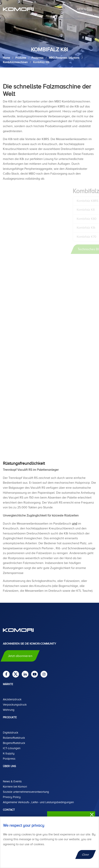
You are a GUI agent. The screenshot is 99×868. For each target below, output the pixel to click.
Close (86, 854)
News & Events (12, 781)
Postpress (9, 759)
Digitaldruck (11, 733)
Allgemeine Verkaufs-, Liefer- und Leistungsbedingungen (38, 802)
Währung (9, 710)
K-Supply (9, 753)
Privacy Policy (12, 797)
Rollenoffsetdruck (14, 738)
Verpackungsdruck (15, 705)
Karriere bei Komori (15, 787)
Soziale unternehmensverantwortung (26, 792)
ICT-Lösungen (12, 748)
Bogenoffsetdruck (14, 743)
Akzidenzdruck (12, 699)
